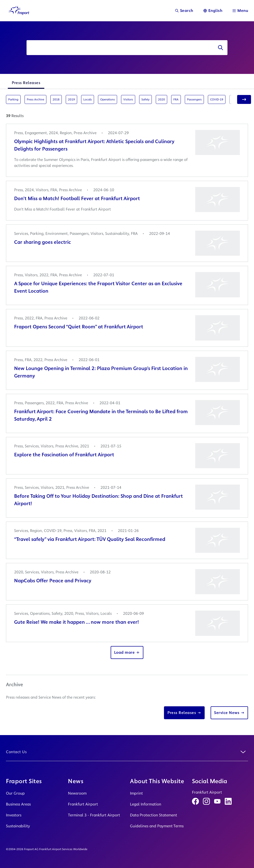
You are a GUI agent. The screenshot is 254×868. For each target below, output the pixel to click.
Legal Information (146, 804)
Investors (14, 815)
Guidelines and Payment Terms (157, 826)
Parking (13, 99)
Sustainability (18, 826)
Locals (88, 99)
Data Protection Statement (154, 815)
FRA (176, 99)
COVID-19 (217, 99)
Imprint (136, 793)
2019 (71, 99)
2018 (56, 99)
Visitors (128, 99)
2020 (161, 99)
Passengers (194, 99)
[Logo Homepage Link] (19, 11)
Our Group (15, 793)
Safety (145, 99)
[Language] (213, 11)
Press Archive (35, 99)
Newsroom (77, 793)
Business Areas (18, 804)
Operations (108, 99)
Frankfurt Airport (83, 804)
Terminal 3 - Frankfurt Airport (94, 815)
